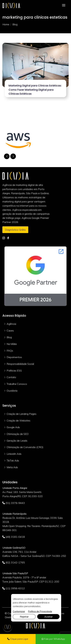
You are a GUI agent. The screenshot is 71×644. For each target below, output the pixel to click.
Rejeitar (24, 617)
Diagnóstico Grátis (15, 230)
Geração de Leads (17, 441)
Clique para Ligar (18, 639)
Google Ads (13, 427)
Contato (11, 377)
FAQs (10, 351)
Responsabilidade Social (20, 364)
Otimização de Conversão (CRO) (25, 447)
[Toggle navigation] (64, 5)
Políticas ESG (14, 371)
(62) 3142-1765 (14, 562)
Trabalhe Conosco (17, 384)
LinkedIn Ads (14, 454)
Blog (9, 337)
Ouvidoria (12, 391)
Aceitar (48, 617)
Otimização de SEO (18, 434)
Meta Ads (12, 467)
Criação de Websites (19, 421)
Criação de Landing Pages (22, 414)
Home (6, 24)
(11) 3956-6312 (14, 588)
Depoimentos (14, 357)
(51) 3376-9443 (14, 503)
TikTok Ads (13, 461)
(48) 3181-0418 (14, 537)
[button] (13, 156)
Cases (10, 331)
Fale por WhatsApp (53, 639)
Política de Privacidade (40, 611)
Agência (11, 324)
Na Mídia (12, 344)
